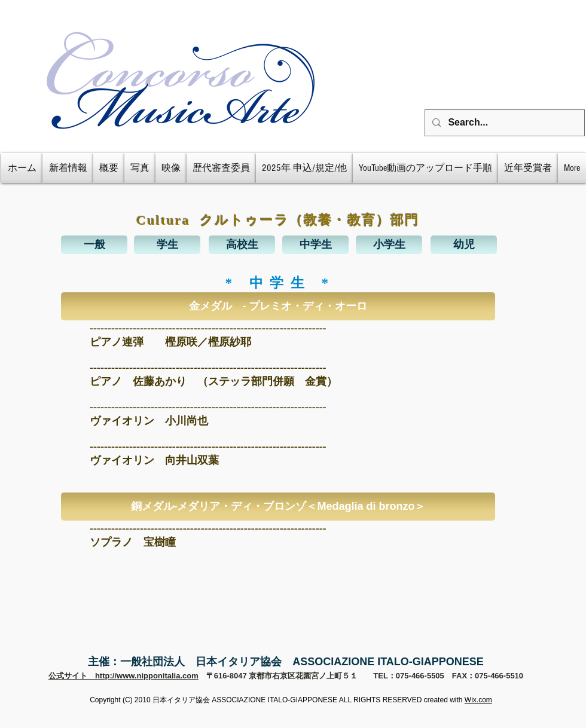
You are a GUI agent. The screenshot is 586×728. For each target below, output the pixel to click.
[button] (278, 306)
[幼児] (464, 245)
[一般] (94, 245)
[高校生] (242, 245)
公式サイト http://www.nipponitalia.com (123, 676)
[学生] (167, 245)
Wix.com (478, 700)
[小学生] (389, 245)
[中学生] (315, 245)
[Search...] (503, 123)
